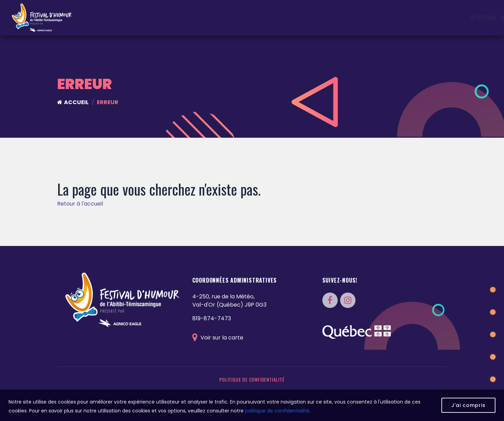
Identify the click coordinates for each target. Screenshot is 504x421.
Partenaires (430, 18)
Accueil (73, 102)
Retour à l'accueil (80, 204)
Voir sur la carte (218, 338)
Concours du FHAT (271, 18)
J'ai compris (468, 405)
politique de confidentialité (277, 411)
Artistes (309, 18)
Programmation (344, 18)
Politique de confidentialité (252, 379)
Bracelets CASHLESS (219, 18)
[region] (252, 405)
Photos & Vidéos (389, 18)
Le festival (178, 18)
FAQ (453, 18)
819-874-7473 (212, 318)
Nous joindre (478, 18)
